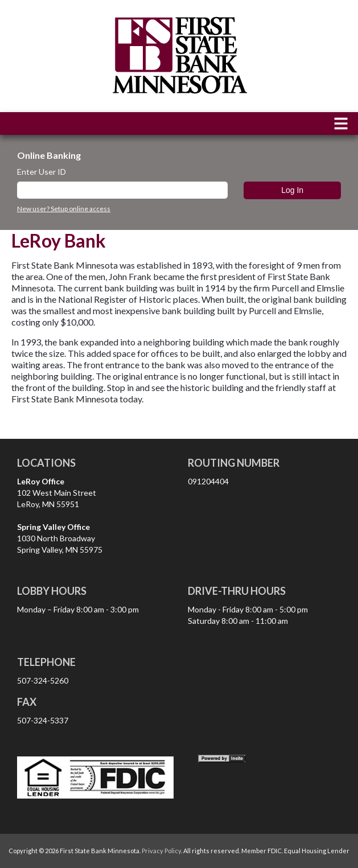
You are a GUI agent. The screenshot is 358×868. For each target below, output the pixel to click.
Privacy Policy (161, 851)
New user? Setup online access (64, 209)
